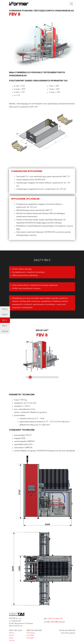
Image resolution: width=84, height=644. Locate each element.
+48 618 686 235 (55, 619)
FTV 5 (4, 326)
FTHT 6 (5, 309)
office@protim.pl (57, 622)
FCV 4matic (31, 633)
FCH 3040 (30, 636)
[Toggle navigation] (71, 4)
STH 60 (5, 332)
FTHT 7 (5, 315)
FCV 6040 (30, 638)
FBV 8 (4, 320)
